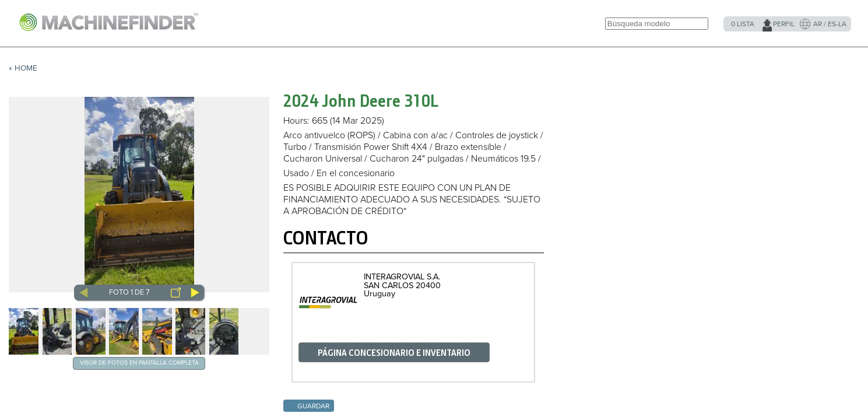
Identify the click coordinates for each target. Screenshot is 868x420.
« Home (23, 68)
